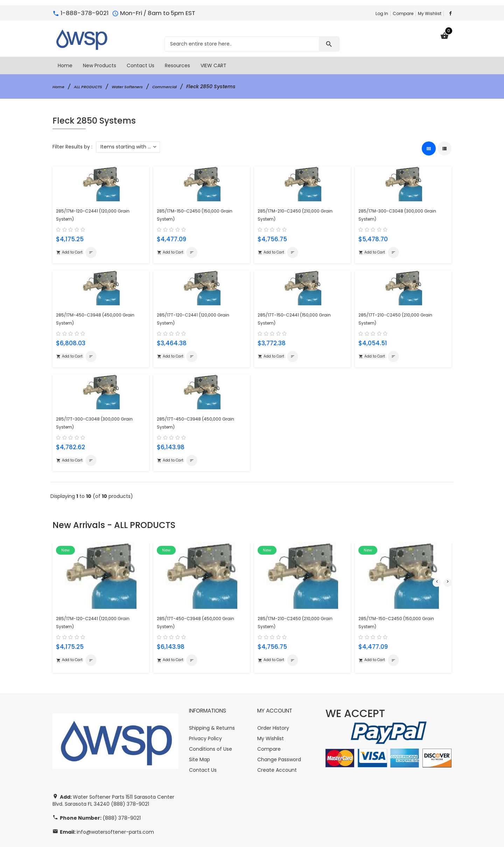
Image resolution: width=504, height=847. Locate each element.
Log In (382, 13)
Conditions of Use (211, 724)
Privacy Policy (205, 713)
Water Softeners (143, 86)
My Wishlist (430, 13)
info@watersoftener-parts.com (115, 807)
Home (60, 86)
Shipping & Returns (212, 703)
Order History (273, 703)
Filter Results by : (72, 147)
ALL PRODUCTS (95, 86)
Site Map (199, 734)
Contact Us (203, 745)
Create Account (277, 745)
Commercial (188, 86)
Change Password (279, 734)
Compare (403, 13)
